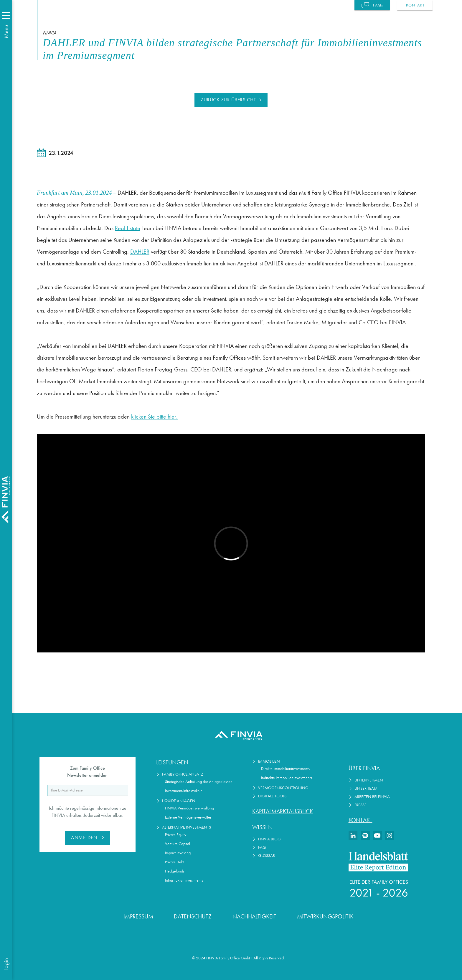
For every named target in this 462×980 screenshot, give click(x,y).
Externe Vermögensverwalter (188, 817)
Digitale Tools (272, 796)
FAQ (262, 847)
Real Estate (128, 228)
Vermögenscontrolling (283, 788)
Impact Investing (178, 853)
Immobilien (269, 761)
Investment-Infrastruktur (183, 791)
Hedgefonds (175, 871)
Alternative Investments (187, 827)
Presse (360, 805)
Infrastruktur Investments (184, 880)
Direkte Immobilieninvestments (285, 769)
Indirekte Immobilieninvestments (287, 778)
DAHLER (140, 252)
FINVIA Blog (269, 839)
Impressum (138, 916)
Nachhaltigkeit (254, 916)
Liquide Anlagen (179, 801)
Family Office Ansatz (183, 774)
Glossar (267, 856)
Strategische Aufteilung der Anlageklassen (199, 782)
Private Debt (175, 862)
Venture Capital (178, 844)
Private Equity (176, 835)
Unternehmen (369, 780)
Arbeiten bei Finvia (372, 797)
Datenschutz (193, 916)
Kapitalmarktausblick (283, 811)
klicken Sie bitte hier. (154, 417)
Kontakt (360, 820)
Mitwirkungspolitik (325, 916)
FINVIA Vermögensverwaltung (189, 808)
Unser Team (366, 788)
